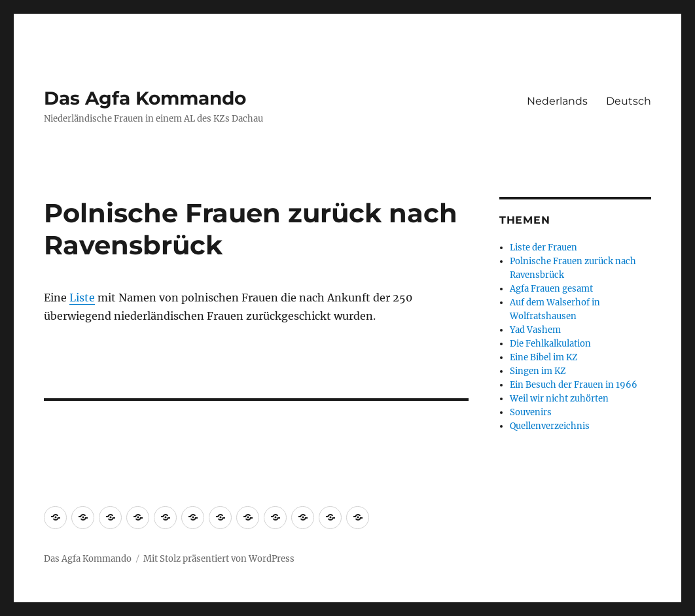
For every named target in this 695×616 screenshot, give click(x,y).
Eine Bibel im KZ (544, 357)
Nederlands (557, 101)
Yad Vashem (535, 330)
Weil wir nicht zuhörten (559, 399)
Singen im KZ (538, 371)
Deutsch (629, 101)
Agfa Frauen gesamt (551, 289)
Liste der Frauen (544, 248)
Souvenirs (531, 412)
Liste (82, 298)
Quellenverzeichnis (550, 426)
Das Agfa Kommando (145, 98)
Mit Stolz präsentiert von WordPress (219, 559)
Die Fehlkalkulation (550, 344)
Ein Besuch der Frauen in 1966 (574, 385)
